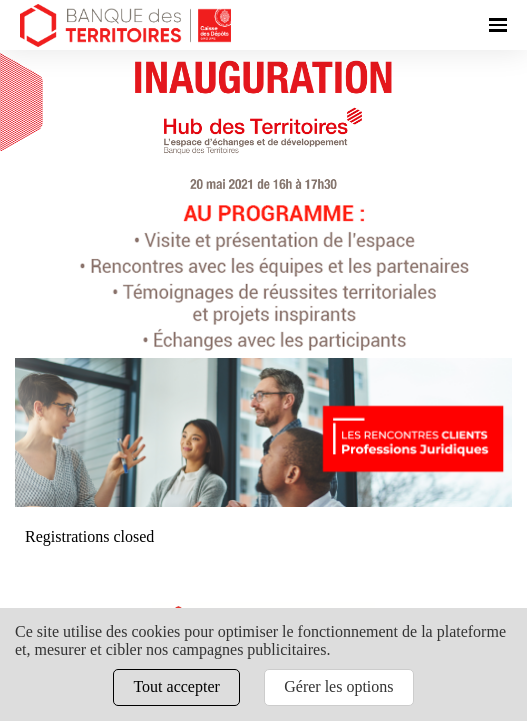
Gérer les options (338, 686)
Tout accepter (176, 686)
